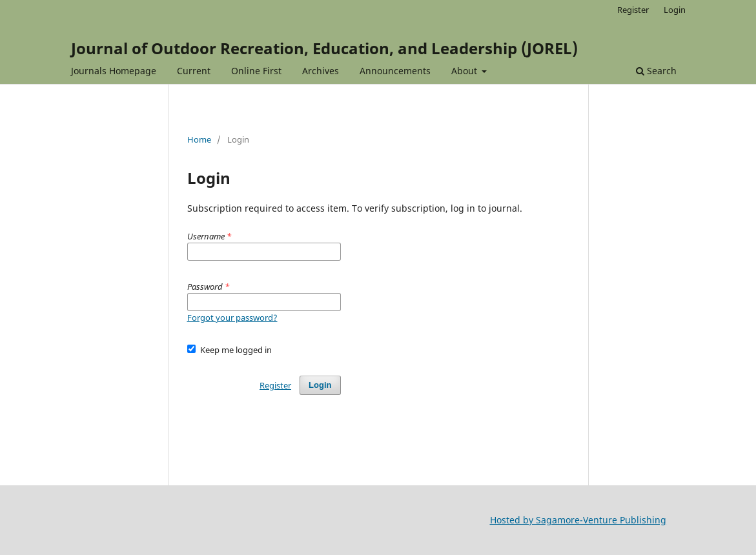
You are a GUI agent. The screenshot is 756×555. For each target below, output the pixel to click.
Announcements (395, 71)
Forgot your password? (232, 318)
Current (194, 71)
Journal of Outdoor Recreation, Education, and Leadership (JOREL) (324, 48)
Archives (321, 71)
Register (633, 10)
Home (199, 139)
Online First (256, 71)
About (465, 71)
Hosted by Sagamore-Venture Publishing (578, 520)
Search (656, 71)
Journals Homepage (114, 71)
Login (675, 10)
